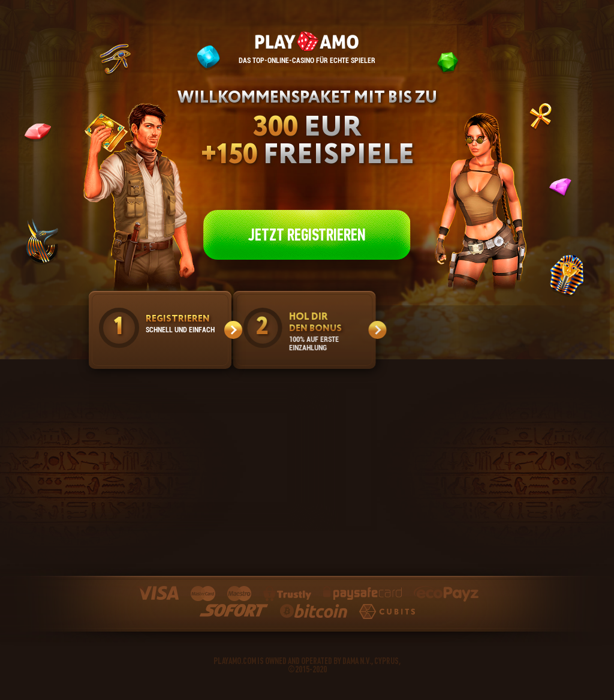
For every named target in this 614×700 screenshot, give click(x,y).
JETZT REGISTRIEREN (307, 235)
